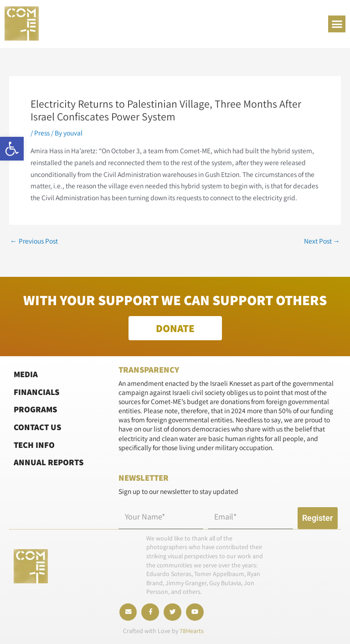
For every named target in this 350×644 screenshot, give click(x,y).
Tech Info (34, 443)
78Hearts (192, 631)
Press (42, 133)
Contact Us (37, 426)
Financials (36, 390)
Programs (35, 408)
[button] (12, 149)
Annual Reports (49, 461)
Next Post (322, 241)
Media (26, 373)
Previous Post (34, 241)
